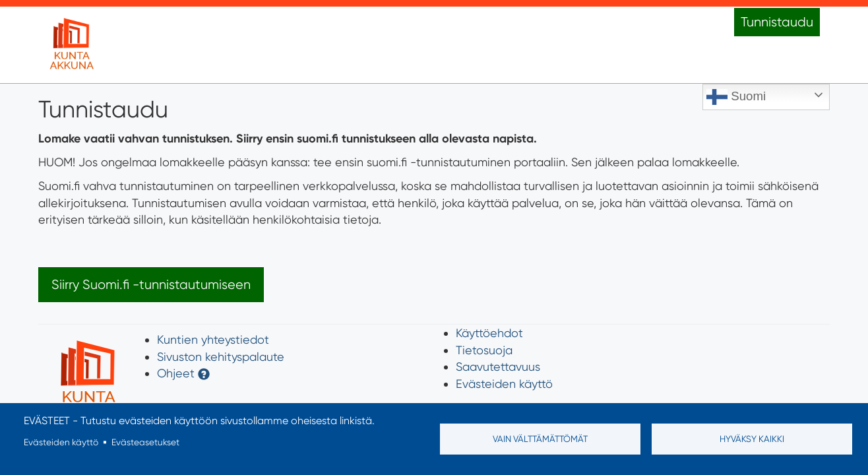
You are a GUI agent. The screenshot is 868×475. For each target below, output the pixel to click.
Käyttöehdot (489, 333)
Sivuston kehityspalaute (221, 357)
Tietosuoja (484, 350)
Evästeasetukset (145, 442)
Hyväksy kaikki (752, 439)
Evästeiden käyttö (504, 384)
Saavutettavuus (498, 366)
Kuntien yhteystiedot (213, 339)
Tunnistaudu (777, 22)
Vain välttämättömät (540, 439)
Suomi (736, 97)
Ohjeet (176, 373)
